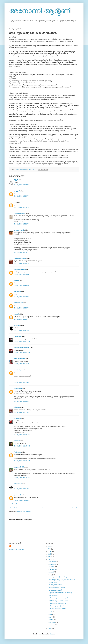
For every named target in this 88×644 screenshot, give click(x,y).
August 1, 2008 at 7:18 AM (22, 500)
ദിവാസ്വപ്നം (18, 370)
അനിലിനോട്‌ (53, 595)
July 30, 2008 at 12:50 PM (22, 446)
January (52, 625)
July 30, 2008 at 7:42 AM (21, 382)
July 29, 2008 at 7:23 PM (21, 263)
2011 (50, 551)
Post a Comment (17, 504)
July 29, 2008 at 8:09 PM (21, 297)
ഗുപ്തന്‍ (16, 180)
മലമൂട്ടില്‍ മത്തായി (20, 269)
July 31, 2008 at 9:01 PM (21, 489)
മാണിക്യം (18, 418)
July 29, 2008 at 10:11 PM (22, 341)
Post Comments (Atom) (24, 511)
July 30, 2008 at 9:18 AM (21, 401)
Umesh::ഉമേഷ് (19, 230)
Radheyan (17, 452)
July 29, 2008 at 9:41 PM (21, 330)
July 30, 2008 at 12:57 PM (22, 461)
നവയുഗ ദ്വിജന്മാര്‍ (55, 585)
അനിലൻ (17, 441)
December (53, 562)
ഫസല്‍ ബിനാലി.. (20, 213)
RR (15, 202)
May (51, 614)
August (52, 572)
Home (44, 508)
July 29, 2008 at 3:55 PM (21, 207)
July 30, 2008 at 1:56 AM (21, 364)
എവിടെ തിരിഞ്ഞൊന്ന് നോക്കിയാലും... (61, 593)
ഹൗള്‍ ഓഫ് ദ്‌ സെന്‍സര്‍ (57, 588)
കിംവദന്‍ (17, 407)
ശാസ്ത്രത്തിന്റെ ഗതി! (56, 590)
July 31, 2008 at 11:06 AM (22, 478)
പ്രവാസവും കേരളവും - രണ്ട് (58, 601)
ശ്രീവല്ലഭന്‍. (19, 303)
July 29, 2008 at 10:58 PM (22, 353)
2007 (50, 628)
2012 (50, 549)
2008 (50, 559)
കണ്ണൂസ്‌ (17, 191)
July (51, 575)
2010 (50, 554)
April (51, 617)
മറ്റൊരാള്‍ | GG (19, 467)
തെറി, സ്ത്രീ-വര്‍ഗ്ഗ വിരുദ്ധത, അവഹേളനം (62, 580)
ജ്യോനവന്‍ (18, 484)
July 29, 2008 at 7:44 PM (21, 275)
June (51, 612)
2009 (50, 557)
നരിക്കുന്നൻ (18, 336)
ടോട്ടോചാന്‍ (18, 389)
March (52, 620)
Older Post (75, 508)
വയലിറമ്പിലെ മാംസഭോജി (57, 609)
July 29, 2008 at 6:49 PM (21, 252)
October (52, 567)
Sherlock (17, 325)
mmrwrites (18, 292)
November (53, 564)
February (52, 622)
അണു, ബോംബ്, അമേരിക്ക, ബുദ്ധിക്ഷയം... (63, 577)
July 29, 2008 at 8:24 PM (21, 308)
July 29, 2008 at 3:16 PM (21, 196)
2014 (50, 546)
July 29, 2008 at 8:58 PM (21, 319)
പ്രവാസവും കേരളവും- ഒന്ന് (58, 603)
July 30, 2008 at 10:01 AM (22, 435)
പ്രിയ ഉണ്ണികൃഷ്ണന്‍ (20, 258)
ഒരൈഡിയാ (53, 582)
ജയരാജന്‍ (17, 495)
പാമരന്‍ (17, 281)
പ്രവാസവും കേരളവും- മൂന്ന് (58, 598)
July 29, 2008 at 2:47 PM (21, 185)
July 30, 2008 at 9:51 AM (21, 412)
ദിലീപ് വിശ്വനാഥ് (20, 359)
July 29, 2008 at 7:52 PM (21, 286)
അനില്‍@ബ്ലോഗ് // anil (22, 348)
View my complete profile (17, 549)
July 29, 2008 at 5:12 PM (21, 224)
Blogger (52, 634)
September (53, 569)
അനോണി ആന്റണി (40, 11)
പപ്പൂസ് (16, 314)
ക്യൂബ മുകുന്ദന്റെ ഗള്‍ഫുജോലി (60, 606)
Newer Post (13, 508)
